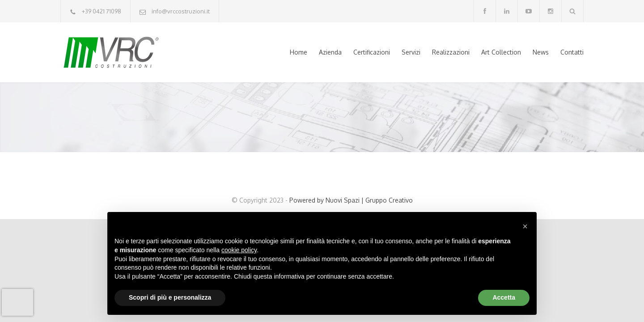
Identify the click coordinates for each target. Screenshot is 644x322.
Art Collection (501, 52)
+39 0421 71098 (102, 11)
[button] (525, 226)
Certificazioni (372, 52)
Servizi (411, 52)
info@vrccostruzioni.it (181, 11)
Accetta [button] (504, 297)
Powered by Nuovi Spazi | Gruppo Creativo (351, 200)
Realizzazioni (451, 52)
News (541, 52)
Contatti (572, 52)
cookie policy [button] (239, 250)
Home (299, 52)
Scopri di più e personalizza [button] (170, 297)
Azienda (330, 52)
